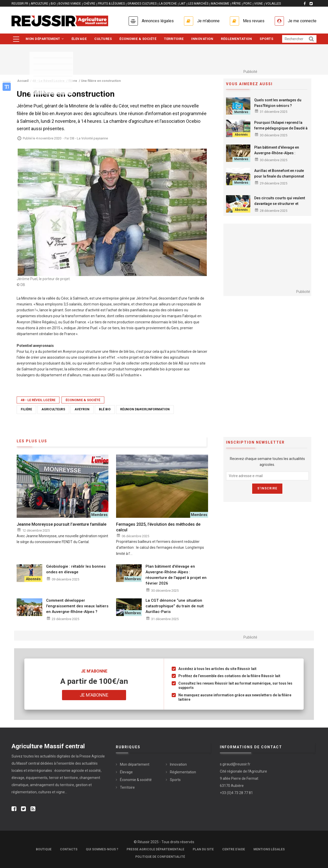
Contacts (69, 849)
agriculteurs (53, 409)
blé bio (105, 409)
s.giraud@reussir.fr (235, 764)
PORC (248, 4)
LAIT (182, 4)
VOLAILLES (273, 4)
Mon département (45, 39)
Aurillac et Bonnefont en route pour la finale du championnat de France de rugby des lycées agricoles (280, 179)
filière (26, 409)
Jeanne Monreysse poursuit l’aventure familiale (61, 524)
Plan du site (203, 849)
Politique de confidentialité (160, 857)
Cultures (103, 39)
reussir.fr (20, 4)
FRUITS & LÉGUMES (111, 4)
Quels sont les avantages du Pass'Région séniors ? (278, 103)
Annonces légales (158, 21)
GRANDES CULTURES (142, 4)
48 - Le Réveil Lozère (38, 400)
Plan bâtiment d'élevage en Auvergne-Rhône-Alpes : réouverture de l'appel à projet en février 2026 (279, 156)
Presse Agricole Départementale (155, 849)
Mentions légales (269, 849)
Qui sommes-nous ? (102, 849)
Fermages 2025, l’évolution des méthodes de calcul (158, 527)
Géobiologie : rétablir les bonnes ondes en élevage (76, 569)
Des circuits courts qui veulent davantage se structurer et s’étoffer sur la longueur (280, 204)
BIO (53, 4)
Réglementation (236, 39)
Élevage (79, 39)
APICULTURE (39, 4)
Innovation (202, 39)
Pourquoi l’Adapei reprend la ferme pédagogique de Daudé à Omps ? (281, 128)
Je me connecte (302, 21)
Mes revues (254, 21)
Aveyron (82, 409)
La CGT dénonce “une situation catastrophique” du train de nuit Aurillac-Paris (175, 606)
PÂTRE (236, 4)
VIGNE (259, 4)
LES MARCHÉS (198, 4)
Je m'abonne (208, 21)
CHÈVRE (89, 4)
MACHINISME (220, 4)
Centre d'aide (234, 849)
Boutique (44, 849)
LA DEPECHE (168, 4)
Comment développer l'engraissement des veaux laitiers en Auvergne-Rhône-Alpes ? (77, 606)
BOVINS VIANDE (70, 4)
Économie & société (138, 39)
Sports (266, 39)
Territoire (174, 39)
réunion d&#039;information (145, 409)
